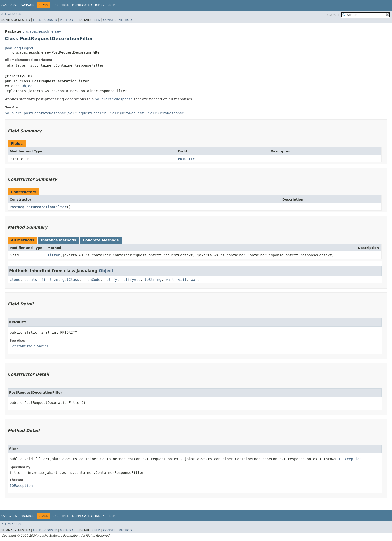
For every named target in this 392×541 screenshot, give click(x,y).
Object (28, 86)
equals (31, 280)
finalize (50, 280)
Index (100, 5)
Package (27, 5)
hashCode (92, 280)
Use (55, 5)
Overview (9, 5)
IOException (350, 459)
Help (111, 5)
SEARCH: (333, 15)
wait (170, 280)
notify (111, 280)
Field (37, 20)
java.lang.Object (19, 48)
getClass (71, 280)
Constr (51, 20)
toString (153, 280)
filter (54, 255)
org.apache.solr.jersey (42, 31)
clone (15, 280)
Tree (65, 5)
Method (67, 20)
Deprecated (82, 5)
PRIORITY (187, 159)
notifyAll (131, 280)
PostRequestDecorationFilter (38, 207)
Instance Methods (58, 240)
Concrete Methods (101, 240)
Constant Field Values (29, 346)
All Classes (11, 14)
